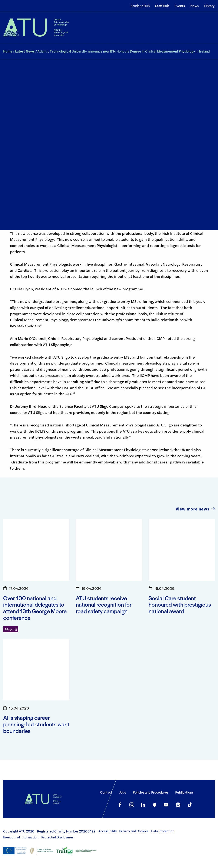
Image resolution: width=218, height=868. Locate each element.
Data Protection (163, 831)
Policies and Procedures (151, 792)
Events (180, 6)
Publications (184, 792)
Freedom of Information (21, 837)
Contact (106, 792)
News (194, 6)
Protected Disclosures (57, 837)
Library (209, 6)
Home (8, 51)
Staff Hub (162, 6)
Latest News (25, 51)
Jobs (123, 792)
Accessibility (108, 831)
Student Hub (140, 6)
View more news (195, 509)
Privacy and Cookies (134, 831)
